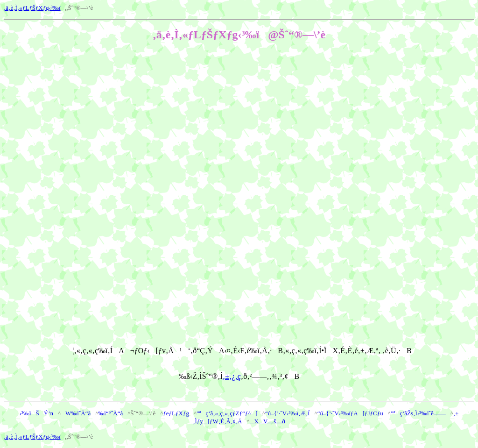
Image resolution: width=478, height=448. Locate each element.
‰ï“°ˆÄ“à (110, 413)
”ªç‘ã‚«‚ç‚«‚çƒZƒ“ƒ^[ (227, 413)
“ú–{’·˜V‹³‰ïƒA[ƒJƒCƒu (350, 413)
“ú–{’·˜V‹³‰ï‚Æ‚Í (288, 413)
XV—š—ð (267, 421)
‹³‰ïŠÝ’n (36, 413)
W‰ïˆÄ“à (76, 413)
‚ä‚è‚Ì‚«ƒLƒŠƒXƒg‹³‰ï (32, 8)
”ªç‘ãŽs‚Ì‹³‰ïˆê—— (418, 413)
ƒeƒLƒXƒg (176, 413)
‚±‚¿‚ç (232, 376)
